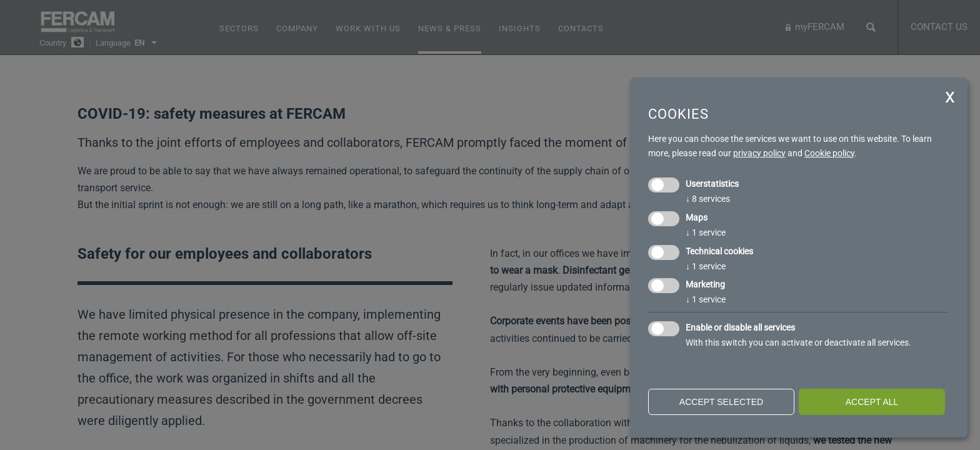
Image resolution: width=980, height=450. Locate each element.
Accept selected (721, 402)
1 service (706, 232)
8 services (708, 199)
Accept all (872, 402)
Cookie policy (829, 153)
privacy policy (759, 153)
